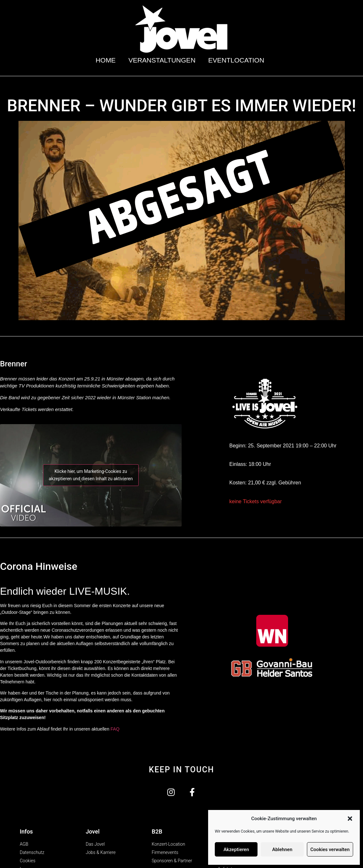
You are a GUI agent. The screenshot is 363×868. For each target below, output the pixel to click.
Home (106, 60)
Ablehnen (282, 850)
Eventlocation (238, 60)
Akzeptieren (236, 850)
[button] (350, 819)
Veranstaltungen (162, 60)
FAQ (115, 729)
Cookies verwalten (330, 850)
